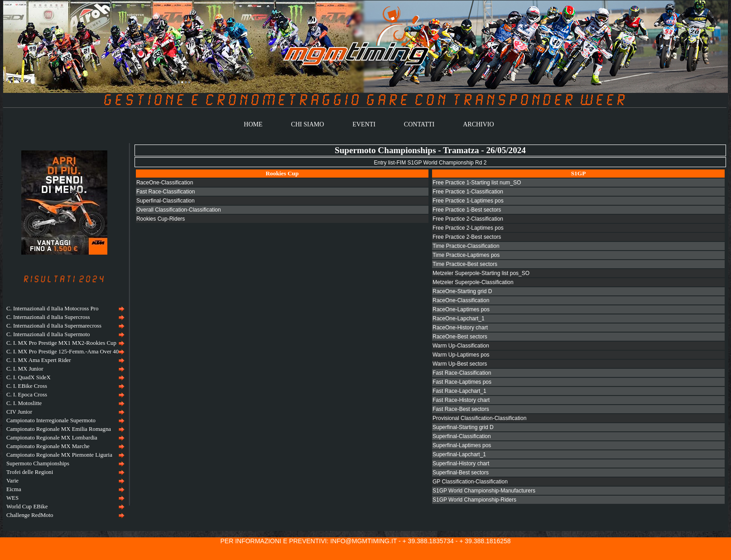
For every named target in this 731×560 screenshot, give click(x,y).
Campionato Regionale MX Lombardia (52, 438)
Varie (12, 481)
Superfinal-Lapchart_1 (459, 454)
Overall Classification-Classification (179, 210)
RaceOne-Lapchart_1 (459, 319)
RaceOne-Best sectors (460, 337)
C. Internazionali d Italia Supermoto (48, 334)
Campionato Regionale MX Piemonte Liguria (59, 455)
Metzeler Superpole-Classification (473, 282)
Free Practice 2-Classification (468, 219)
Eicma (14, 489)
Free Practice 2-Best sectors (467, 237)
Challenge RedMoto (30, 515)
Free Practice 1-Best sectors (467, 210)
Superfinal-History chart (461, 463)
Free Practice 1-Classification (468, 192)
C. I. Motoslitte (24, 403)
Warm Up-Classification (461, 346)
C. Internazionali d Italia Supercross (48, 317)
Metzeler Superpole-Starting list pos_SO (481, 273)
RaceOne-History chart (460, 328)
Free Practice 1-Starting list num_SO (477, 183)
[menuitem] (64, 309)
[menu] (64, 412)
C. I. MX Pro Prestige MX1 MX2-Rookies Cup (61, 343)
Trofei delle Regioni (30, 472)
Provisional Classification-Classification (479, 418)
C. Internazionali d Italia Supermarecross (54, 326)
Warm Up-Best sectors (460, 364)
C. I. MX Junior (25, 369)
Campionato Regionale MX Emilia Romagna (59, 429)
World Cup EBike (27, 507)
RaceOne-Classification (165, 183)
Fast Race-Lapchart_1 (459, 391)
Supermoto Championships (38, 463)
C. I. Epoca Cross (27, 395)
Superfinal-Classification (166, 201)
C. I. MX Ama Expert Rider (39, 360)
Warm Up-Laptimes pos (461, 355)
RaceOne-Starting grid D (462, 291)
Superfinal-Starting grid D (463, 427)
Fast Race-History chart (461, 400)
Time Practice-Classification (466, 246)
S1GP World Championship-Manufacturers (484, 491)
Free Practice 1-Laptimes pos (468, 201)
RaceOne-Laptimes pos (461, 309)
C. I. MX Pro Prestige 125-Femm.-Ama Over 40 (63, 352)
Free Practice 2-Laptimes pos (468, 228)
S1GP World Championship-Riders (474, 500)
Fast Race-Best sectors (461, 409)
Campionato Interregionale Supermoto (51, 420)
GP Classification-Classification (470, 482)
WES (12, 498)
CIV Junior (19, 412)
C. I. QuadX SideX (29, 377)
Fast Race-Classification (166, 192)
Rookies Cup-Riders (161, 219)
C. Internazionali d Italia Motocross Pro (52, 309)
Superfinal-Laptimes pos (462, 445)
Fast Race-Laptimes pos (462, 382)
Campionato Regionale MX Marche (48, 446)
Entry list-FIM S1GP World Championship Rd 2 (430, 163)
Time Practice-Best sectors (465, 264)
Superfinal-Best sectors (461, 473)
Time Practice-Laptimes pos (466, 255)
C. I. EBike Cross (27, 386)
